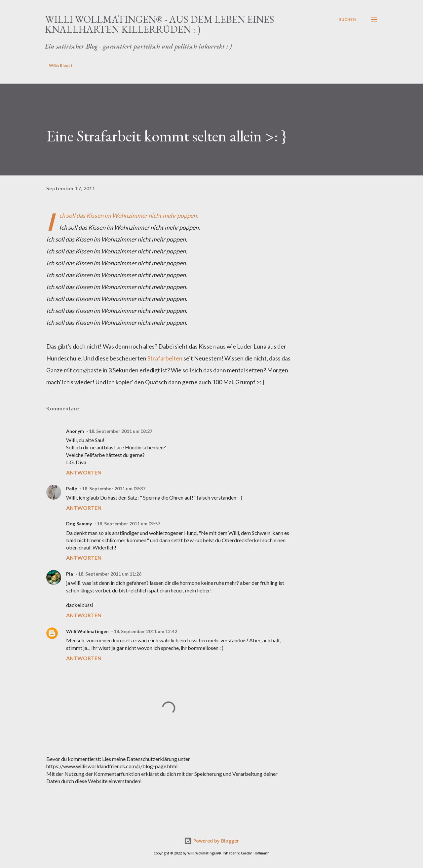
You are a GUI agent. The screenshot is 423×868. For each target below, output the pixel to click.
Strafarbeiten (165, 358)
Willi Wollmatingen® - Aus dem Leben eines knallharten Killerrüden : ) (160, 24)
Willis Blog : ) (60, 65)
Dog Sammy (79, 524)
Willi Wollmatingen (87, 631)
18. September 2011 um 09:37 (114, 489)
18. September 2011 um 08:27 (121, 431)
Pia (70, 574)
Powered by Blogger (211, 841)
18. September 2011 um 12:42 (145, 631)
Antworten (84, 472)
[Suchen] (347, 19)
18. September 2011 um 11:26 (110, 574)
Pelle (72, 489)
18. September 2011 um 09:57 (129, 524)
